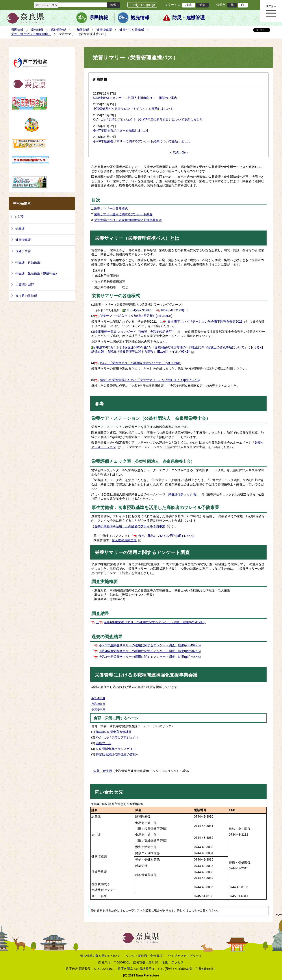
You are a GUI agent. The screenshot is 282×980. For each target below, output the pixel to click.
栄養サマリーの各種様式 (111, 208)
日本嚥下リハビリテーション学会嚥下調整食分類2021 (207, 322)
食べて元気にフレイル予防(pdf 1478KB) (166, 536)
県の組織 (37, 30)
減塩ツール (104, 743)
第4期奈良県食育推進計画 (114, 732)
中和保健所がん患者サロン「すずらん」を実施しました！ (133, 109)
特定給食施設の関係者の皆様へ (117, 754)
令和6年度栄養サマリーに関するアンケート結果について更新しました (142, 141)
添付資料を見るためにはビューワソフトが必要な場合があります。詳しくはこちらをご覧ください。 (155, 911)
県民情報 (99, 18)
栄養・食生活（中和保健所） (31, 34)
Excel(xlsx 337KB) (140, 310)
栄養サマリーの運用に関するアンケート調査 (142, 552)
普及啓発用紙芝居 (127, 540)
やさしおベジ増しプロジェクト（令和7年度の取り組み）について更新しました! (148, 119)
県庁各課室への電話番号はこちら (141, 969)
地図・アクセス (173, 962)
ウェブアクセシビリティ (185, 956)
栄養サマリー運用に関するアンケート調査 (123, 214)
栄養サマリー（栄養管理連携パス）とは (137, 238)
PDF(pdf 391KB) (173, 310)
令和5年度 (98, 704)
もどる (19, 216)
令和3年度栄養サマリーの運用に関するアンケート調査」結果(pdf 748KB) (150, 657)
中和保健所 (81, 30)
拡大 (202, 5)
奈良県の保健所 (26, 296)
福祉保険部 (58, 30)
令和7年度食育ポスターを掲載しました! (121, 130)
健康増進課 (104, 30)
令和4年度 (98, 698)
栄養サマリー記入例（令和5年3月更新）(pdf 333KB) (136, 316)
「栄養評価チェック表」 (185, 494)
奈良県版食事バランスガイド (116, 749)
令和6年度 (98, 710)
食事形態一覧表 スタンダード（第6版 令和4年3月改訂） (137, 332)
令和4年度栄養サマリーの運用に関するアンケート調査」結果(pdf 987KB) (150, 651)
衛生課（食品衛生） (29, 262)
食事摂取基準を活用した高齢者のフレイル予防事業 (132, 526)
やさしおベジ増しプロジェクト (117, 737)
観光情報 (140, 18)
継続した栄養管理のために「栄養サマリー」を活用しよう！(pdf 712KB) (150, 380)
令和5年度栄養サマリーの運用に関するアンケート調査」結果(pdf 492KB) (150, 645)
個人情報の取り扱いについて (100, 956)
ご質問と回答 (25, 285)
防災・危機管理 (188, 18)
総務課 (20, 229)
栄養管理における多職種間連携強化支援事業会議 (128, 220)
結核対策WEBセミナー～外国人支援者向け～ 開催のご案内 (135, 98)
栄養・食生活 (103, 771)
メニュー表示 (271, 11)
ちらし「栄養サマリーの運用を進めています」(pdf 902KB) (140, 363)
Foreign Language (142, 5)
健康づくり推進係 (132, 30)
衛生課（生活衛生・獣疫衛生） (37, 273)
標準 (189, 5)
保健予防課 (23, 251)
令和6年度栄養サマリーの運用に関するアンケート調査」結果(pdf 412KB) (155, 622)
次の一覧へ (181, 152)
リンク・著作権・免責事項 (144, 956)
